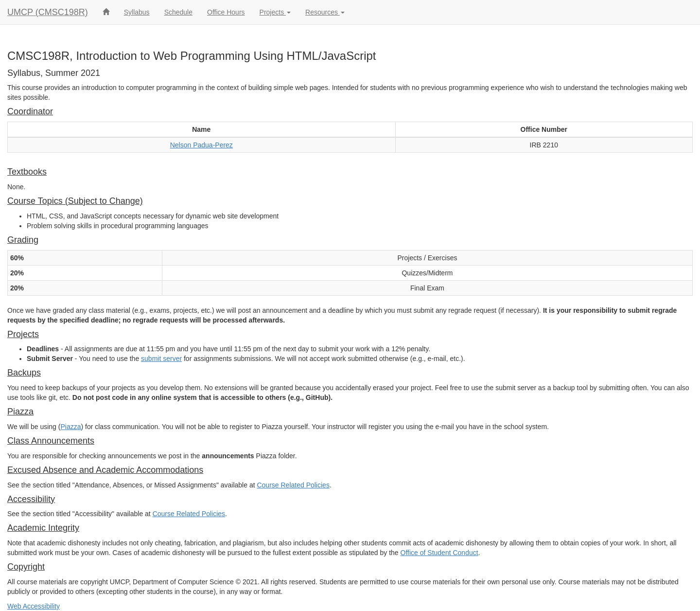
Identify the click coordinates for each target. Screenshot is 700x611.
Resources (325, 12)
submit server (161, 359)
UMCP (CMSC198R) (48, 12)
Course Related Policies (293, 485)
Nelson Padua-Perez (201, 145)
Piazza (70, 427)
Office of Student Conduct (439, 553)
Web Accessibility (34, 606)
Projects (275, 12)
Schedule (178, 12)
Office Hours (226, 12)
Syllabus (137, 12)
